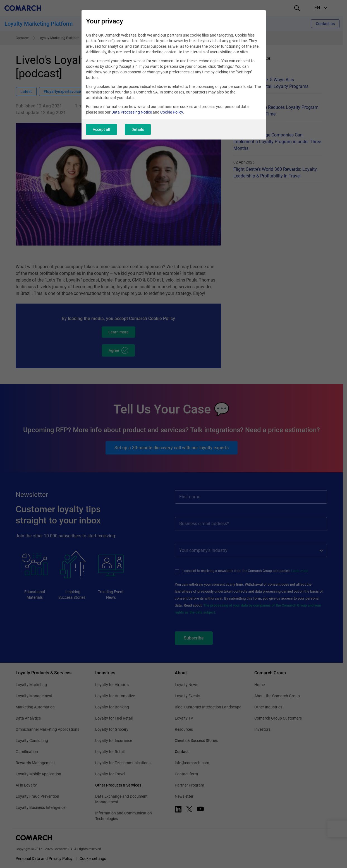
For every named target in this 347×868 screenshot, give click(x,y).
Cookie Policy (172, 112)
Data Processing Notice (132, 112)
